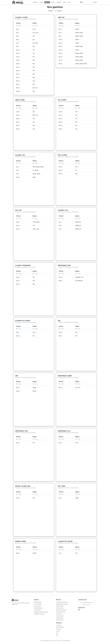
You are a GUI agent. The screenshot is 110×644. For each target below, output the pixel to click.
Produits (41, 2)
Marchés (53, 2)
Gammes (47, 2)
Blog (57, 635)
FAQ (69, 2)
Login (95, 2)
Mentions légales (66, 640)
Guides (65, 2)
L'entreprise (35, 2)
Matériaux (59, 2)
